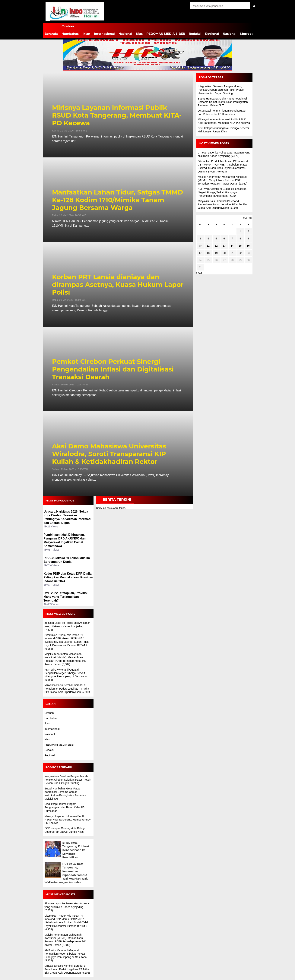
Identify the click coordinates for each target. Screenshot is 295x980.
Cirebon (68, 26)
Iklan (86, 34)
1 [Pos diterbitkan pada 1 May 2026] (240, 231)
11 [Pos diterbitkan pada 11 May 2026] (208, 246)
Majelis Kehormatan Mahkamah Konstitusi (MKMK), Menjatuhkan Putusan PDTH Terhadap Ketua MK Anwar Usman (222, 180)
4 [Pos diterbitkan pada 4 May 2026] (208, 239)
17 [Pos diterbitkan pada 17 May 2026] (200, 253)
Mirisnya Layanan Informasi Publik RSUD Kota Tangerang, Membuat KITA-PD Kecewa (117, 115)
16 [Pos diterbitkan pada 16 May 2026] (248, 246)
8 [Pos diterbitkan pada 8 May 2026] (240, 239)
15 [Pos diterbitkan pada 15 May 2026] (240, 246)
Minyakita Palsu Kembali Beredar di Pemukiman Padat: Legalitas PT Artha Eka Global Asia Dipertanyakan (67, 688)
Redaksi (195, 34)
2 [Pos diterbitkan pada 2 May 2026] (248, 231)
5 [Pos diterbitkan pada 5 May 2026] (216, 239)
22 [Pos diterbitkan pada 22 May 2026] (240, 253)
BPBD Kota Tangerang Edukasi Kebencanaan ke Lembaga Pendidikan (76, 850)
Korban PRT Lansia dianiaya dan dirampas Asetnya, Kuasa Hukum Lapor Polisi (118, 285)
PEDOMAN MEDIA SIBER (166, 34)
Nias (139, 34)
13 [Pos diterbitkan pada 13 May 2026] (224, 246)
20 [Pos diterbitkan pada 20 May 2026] (224, 253)
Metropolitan (250, 34)
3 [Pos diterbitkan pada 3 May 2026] (200, 239)
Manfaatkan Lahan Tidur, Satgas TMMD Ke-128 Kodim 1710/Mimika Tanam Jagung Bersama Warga (118, 200)
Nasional (125, 34)
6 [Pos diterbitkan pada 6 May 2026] (224, 239)
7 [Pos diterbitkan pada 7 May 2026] (232, 239)
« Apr (199, 273)
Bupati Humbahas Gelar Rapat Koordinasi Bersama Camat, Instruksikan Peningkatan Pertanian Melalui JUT (223, 102)
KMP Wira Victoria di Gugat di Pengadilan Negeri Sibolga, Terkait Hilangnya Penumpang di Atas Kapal (66, 673)
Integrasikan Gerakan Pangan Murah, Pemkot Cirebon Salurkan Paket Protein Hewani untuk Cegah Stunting (68, 780)
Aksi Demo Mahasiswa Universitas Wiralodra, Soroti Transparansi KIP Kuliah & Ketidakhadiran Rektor (109, 454)
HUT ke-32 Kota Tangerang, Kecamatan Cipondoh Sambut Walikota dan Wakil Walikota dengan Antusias (67, 873)
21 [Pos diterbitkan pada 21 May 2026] (232, 253)
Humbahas (70, 34)
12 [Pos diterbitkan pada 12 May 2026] (216, 246)
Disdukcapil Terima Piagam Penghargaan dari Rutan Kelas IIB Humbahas (65, 807)
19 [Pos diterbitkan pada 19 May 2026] (216, 253)
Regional (212, 34)
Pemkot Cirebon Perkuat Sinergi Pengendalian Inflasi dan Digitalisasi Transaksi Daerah (113, 369)
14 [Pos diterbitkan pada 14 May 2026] (232, 246)
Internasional (104, 34)
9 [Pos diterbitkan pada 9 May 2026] (248, 239)
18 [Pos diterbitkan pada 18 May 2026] (208, 253)
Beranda (51, 34)
